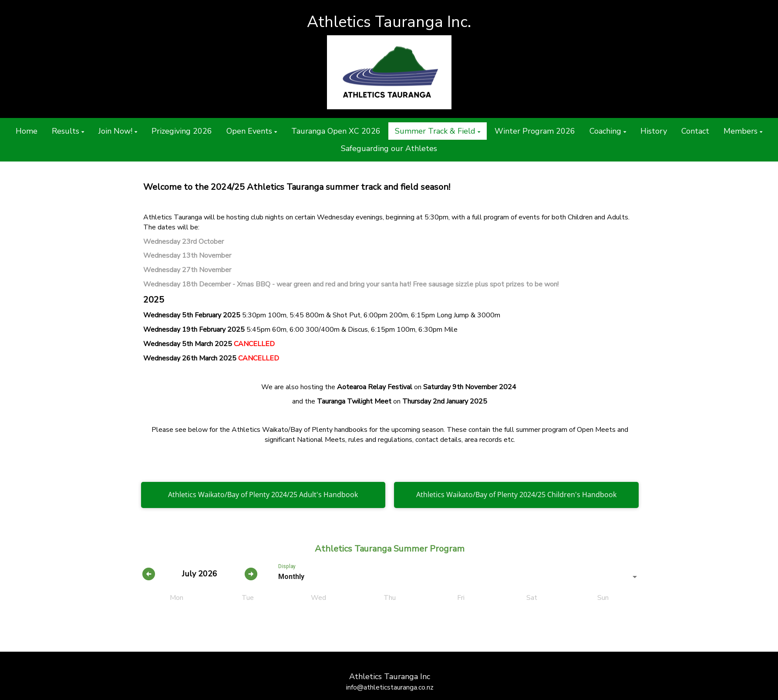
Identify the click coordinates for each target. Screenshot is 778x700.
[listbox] (459, 577)
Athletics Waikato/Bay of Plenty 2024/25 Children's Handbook (516, 495)
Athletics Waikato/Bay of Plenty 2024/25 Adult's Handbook (263, 495)
